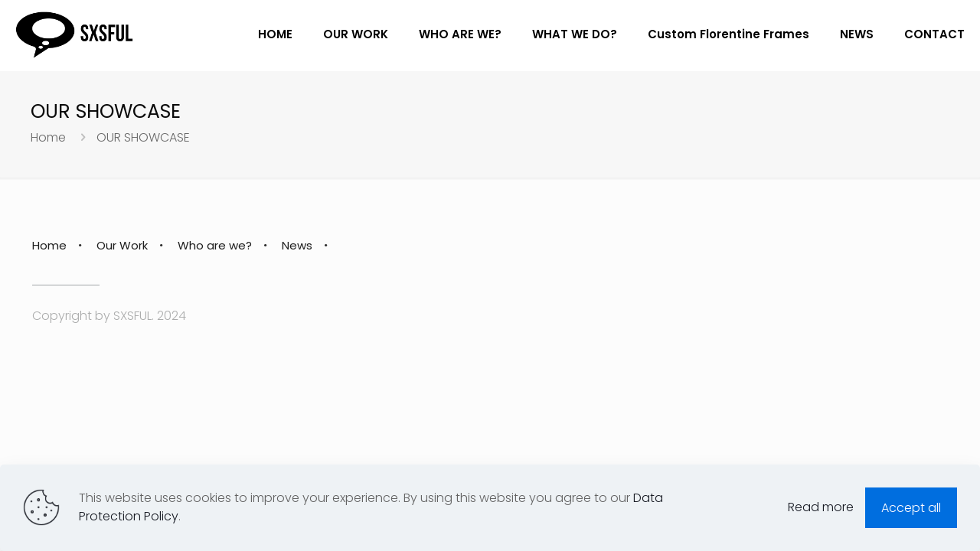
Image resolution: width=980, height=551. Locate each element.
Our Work (122, 245)
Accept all (911, 508)
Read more (821, 507)
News (297, 245)
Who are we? (215, 245)
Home (48, 137)
